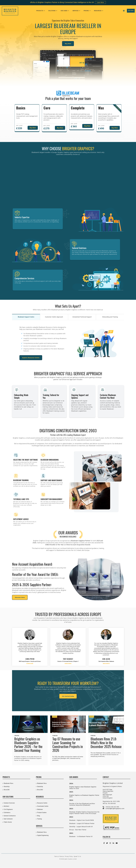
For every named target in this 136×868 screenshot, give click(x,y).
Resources (98, 11)
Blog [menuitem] (39, 816)
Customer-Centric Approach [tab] (54, 317)
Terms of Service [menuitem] (59, 856)
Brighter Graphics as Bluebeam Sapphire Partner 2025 (84, 796)
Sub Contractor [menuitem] (8, 819)
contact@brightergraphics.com (115, 809)
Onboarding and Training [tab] (110, 317)
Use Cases (64, 11)
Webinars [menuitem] (40, 809)
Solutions (52, 11)
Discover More (20, 597)
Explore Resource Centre (31, 358)
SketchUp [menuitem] (7, 787)
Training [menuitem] (39, 819)
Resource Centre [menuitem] (42, 803)
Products (40, 11)
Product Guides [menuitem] (42, 813)
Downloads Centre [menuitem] (43, 806)
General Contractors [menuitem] (10, 816)
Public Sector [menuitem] (8, 822)
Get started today (68, 696)
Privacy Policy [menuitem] (69, 856)
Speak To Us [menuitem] (77, 856)
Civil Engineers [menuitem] (8, 809)
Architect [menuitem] (6, 806)
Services (76, 11)
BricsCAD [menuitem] (7, 790)
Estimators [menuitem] (7, 813)
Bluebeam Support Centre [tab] (26, 317)
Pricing (86, 11)
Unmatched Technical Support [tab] (82, 317)
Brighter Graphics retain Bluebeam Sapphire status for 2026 (83, 788)
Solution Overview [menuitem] (9, 803)
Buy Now (131, 11)
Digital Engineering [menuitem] (43, 835)
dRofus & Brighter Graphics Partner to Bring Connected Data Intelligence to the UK (62, 2)
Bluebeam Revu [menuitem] (8, 783)
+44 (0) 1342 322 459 (112, 807)
